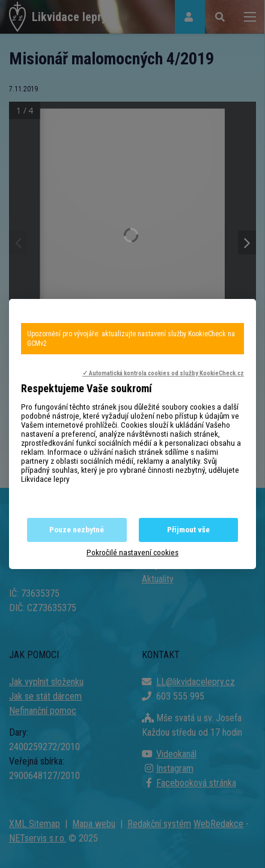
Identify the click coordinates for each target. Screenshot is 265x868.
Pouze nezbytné (77, 530)
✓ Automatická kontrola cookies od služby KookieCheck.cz (163, 373)
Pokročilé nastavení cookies (132, 553)
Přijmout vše (188, 530)
